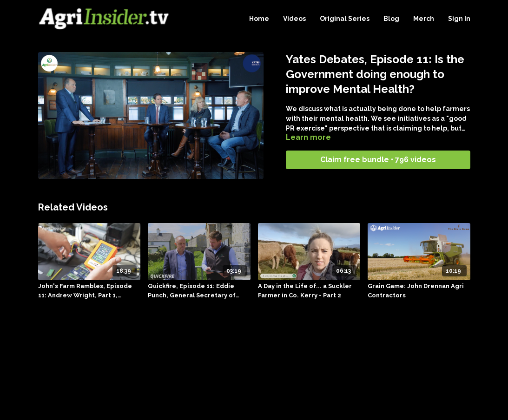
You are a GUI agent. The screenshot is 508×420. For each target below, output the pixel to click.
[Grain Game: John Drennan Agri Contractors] (419, 291)
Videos (294, 19)
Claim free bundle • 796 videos (378, 160)
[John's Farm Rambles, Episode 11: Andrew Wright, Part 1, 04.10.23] (89, 291)
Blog (391, 19)
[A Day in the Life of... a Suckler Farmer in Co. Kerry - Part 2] (309, 291)
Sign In (459, 19)
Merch (424, 19)
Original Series (345, 19)
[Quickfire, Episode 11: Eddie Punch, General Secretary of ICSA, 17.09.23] (199, 291)
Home (259, 19)
